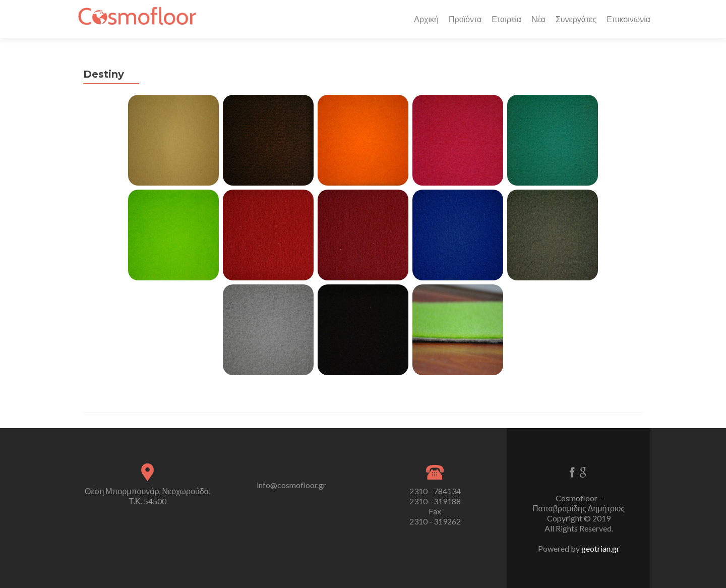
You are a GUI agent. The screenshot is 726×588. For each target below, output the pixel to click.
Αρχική (426, 19)
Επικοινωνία (628, 19)
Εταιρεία (506, 19)
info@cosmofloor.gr (291, 485)
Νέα (538, 19)
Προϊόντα (465, 19)
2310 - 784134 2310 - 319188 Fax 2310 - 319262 (435, 506)
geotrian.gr (600, 548)
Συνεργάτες (576, 19)
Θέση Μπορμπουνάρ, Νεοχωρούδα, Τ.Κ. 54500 (147, 496)
